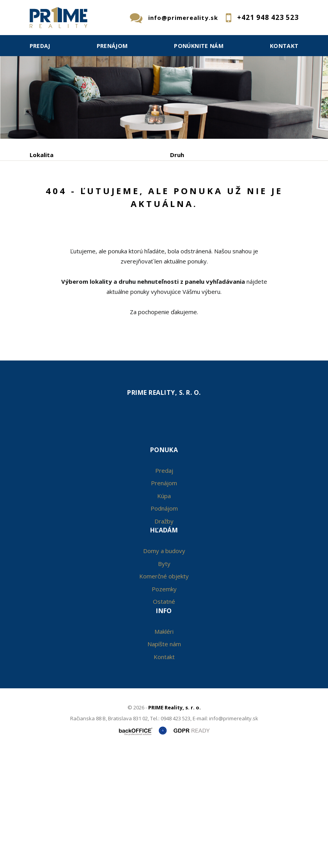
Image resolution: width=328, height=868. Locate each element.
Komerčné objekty (164, 691)
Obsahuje (43, 188)
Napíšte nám (164, 759)
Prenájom (112, 46)
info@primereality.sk (183, 18)
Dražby (164, 636)
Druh (177, 155)
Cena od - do (189, 188)
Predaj (40, 46)
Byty (164, 678)
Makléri (164, 746)
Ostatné (164, 716)
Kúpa (146, 229)
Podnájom (192, 229)
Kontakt (284, 46)
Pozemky (164, 704)
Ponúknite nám (199, 46)
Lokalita (42, 155)
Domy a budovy (164, 666)
